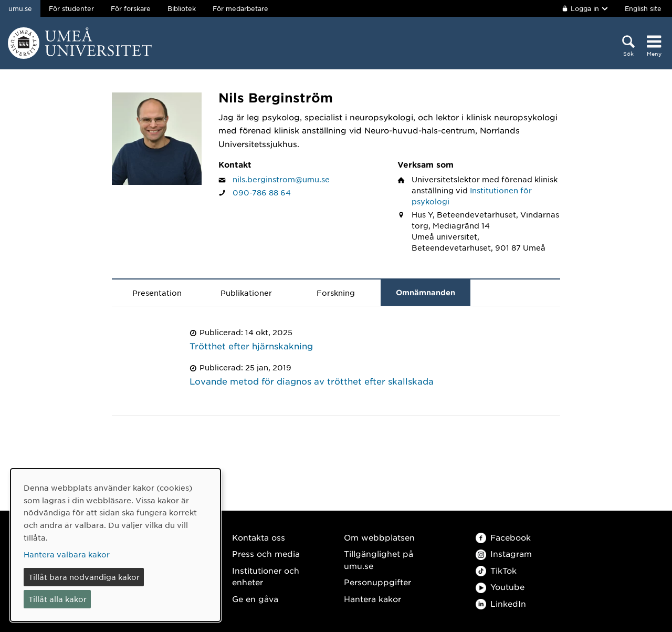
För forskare (131, 8)
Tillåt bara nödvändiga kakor (84, 577)
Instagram (504, 553)
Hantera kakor (372, 599)
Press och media (266, 553)
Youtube (500, 587)
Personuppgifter (377, 582)
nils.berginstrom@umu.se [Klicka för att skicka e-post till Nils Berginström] (281, 179)
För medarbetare (240, 8)
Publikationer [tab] (246, 293)
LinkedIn (501, 603)
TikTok (496, 570)
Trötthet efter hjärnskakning (251, 346)
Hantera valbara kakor (67, 554)
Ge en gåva (255, 599)
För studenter (71, 8)
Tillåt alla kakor (57, 599)
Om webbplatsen (379, 537)
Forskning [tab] (336, 293)
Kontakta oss (259, 537)
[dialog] (115, 545)
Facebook (503, 537)
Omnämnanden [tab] (426, 292)
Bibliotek (182, 8)
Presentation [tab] (157, 293)
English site (643, 8)
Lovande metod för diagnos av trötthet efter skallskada (312, 381)
